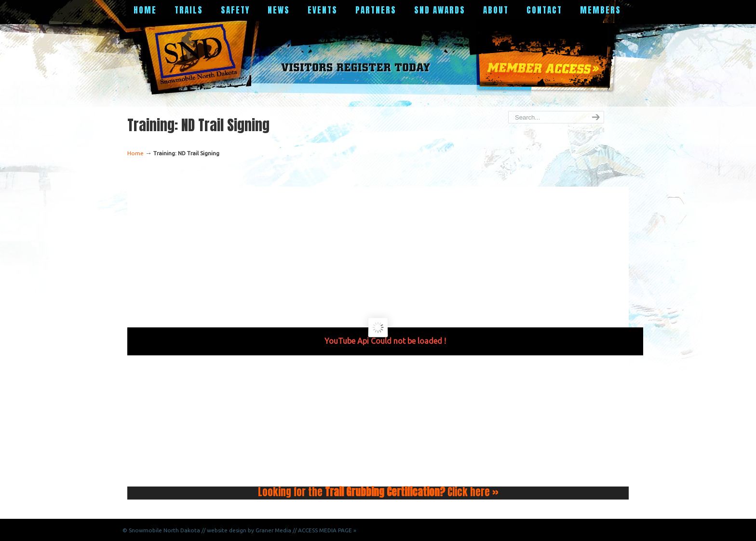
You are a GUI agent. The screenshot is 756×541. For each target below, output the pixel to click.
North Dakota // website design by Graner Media (227, 530)
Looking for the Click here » (378, 492)
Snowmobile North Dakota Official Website (199, 55)
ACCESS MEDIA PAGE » (327, 530)
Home (135, 153)
